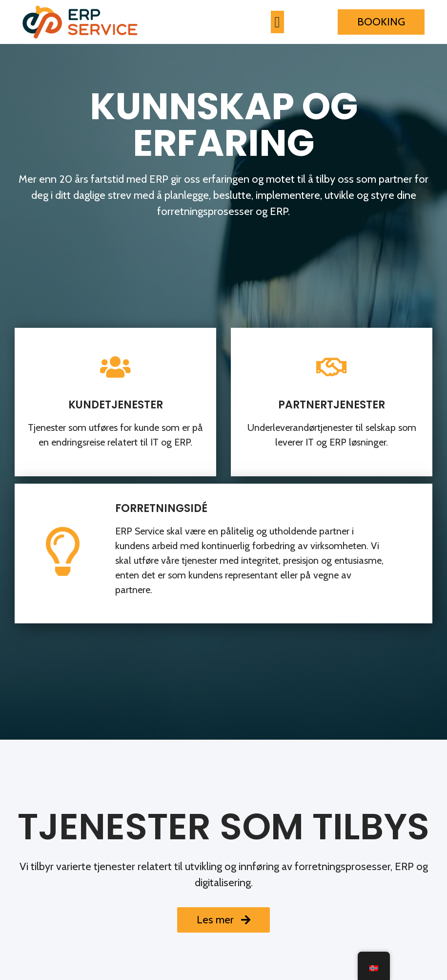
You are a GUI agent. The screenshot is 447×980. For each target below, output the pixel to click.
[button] (277, 22)
